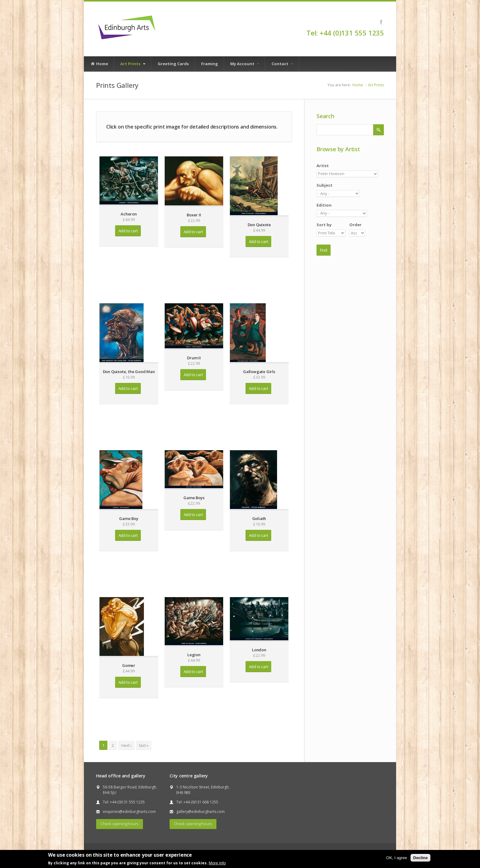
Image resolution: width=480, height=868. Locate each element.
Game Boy (129, 518)
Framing (210, 64)
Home (99, 64)
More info (217, 863)
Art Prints (133, 64)
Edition (324, 205)
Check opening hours (120, 824)
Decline (420, 858)
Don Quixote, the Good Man (129, 372)
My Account (245, 64)
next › (126, 745)
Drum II (194, 358)
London (259, 650)
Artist (323, 166)
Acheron (129, 214)
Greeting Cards (173, 64)
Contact (282, 64)
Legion (194, 655)
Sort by (324, 225)
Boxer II (194, 215)
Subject (324, 185)
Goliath (259, 518)
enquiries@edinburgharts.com (129, 812)
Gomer (129, 665)
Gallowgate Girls (259, 372)
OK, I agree (397, 858)
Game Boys (194, 498)
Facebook (381, 22)
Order (355, 225)
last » (144, 745)
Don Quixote (259, 225)
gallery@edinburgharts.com (201, 812)
